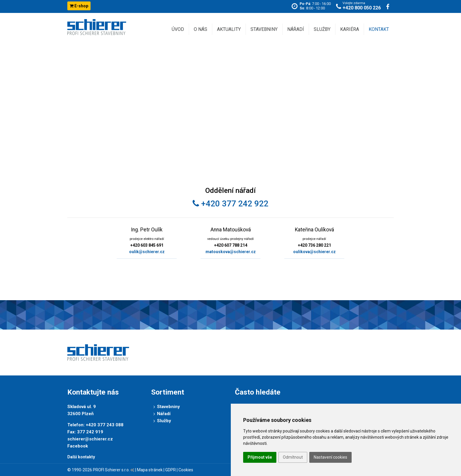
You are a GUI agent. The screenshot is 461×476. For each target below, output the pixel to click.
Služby (322, 29)
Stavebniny (264, 29)
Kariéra (350, 29)
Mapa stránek (150, 470)
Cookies (186, 470)
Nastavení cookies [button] (330, 457)
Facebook (78, 446)
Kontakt (379, 29)
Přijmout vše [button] (260, 457)
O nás (201, 29)
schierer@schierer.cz (90, 439)
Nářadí (296, 29)
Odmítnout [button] (293, 457)
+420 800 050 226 (362, 8)
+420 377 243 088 (105, 425)
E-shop (79, 6)
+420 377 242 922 (230, 204)
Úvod (178, 29)
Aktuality (229, 29)
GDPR (171, 470)
